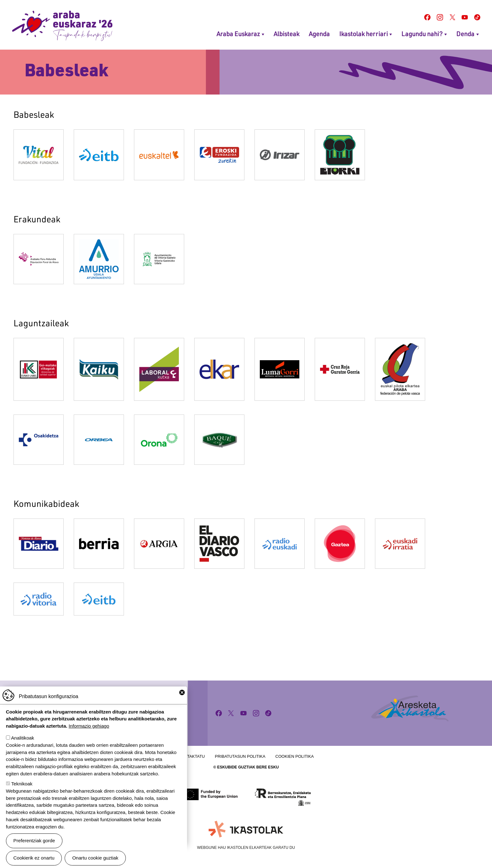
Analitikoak (22, 743)
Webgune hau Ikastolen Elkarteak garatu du (246, 848)
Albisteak (286, 34)
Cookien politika (295, 756)
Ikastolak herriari (364, 34)
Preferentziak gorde (34, 845)
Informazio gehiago (89, 731)
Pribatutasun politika (240, 756)
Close (182, 697)
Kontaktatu (192, 756)
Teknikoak (22, 788)
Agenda (319, 34)
